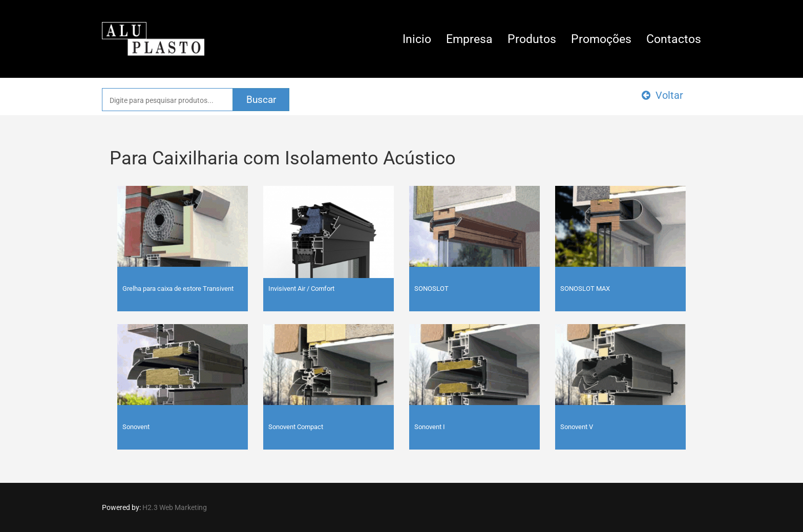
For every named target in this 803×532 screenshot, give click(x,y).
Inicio (417, 39)
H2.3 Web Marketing (175, 507)
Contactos (674, 39)
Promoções (601, 39)
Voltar (662, 95)
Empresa (469, 39)
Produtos (532, 39)
